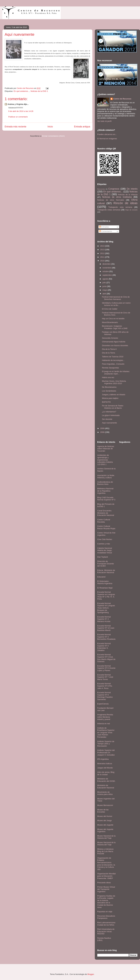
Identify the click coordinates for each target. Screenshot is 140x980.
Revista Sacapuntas (110, 368)
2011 (103, 257)
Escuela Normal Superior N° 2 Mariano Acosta (104, 619)
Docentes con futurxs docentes (115, 345)
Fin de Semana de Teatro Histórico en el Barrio (113, 407)
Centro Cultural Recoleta (104, 521)
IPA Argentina (103, 759)
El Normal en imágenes (107, 139)
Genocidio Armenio (110, 338)
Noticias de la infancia (128, 195)
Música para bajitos (110, 398)
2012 (103, 253)
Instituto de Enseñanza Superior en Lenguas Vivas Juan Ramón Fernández (106, 732)
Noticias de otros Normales (111, 200)
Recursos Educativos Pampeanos (106, 917)
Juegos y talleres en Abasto (114, 395)
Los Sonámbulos (109, 391)
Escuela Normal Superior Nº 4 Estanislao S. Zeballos (104, 647)
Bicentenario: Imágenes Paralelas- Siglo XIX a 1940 (115, 327)
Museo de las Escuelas (103, 811)
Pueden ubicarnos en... (107, 134)
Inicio (50, 127)
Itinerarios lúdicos (105, 764)
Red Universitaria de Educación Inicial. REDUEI (106, 931)
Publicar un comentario (18, 117)
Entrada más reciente (15, 127)
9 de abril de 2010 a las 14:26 (21, 111)
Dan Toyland (103, 557)
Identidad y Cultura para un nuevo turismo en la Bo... (116, 304)
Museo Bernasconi (105, 805)
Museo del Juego (104, 820)
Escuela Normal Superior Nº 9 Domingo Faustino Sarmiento (105, 696)
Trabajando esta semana (120, 207)
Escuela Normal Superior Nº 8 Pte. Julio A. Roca (105, 686)
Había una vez (108, 377)
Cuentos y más (104, 544)
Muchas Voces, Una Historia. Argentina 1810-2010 (114, 382)
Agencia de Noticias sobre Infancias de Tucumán (106, 449)
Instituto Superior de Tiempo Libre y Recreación (106, 744)
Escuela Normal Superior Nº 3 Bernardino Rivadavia (106, 637)
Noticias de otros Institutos (117, 197)
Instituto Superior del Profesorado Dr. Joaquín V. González (106, 752)
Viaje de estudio (131, 210)
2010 (103, 261)
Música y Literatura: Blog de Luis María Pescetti (106, 851)
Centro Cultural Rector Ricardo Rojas (106, 527)
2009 (103, 428)
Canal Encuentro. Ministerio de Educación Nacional (106, 513)
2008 (103, 432)
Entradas (104, 227)
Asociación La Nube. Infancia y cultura (106, 477)
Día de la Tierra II (109, 349)
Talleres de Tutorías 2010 (113, 357)
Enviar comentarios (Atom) (53, 136)
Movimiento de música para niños (105, 793)
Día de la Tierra (108, 353)
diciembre (107, 264)
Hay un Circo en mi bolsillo (113, 319)
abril (105, 294)
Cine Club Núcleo (105, 539)
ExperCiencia (103, 704)
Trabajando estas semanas (109, 210)
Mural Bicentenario (110, 322)
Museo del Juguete (105, 825)
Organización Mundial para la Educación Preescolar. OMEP (106, 876)
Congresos (114, 189)
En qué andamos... (22, 91)
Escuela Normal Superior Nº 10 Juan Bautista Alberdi (106, 628)
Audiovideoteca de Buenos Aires (105, 483)
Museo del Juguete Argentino (105, 830)
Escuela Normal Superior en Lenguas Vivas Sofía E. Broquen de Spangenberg (106, 608)
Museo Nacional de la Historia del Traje (106, 837)
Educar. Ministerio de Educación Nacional (106, 571)
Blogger (91, 974)
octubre (106, 271)
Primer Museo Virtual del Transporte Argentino (106, 889)
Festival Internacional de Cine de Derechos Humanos (116, 298)
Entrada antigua (82, 127)
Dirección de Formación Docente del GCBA (106, 564)
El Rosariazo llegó (105, 588)
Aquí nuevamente (109, 423)
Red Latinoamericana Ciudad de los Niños (106, 924)
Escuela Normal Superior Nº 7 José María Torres (105, 677)
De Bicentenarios (109, 387)
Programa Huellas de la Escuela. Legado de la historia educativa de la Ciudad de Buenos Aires (106, 902)
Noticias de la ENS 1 (39, 91)
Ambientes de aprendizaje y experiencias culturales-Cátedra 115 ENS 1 (105, 460)
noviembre (107, 268)
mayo (105, 290)
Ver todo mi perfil (104, 121)
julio (104, 283)
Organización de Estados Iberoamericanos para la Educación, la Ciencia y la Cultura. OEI (106, 864)
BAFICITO (106, 402)
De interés (132, 189)
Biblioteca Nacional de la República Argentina (105, 491)
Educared (101, 577)
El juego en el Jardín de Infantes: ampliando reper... (116, 373)
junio (105, 286)
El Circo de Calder (110, 309)
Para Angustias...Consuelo (113, 364)
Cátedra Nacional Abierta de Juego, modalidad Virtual (105, 550)
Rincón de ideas (125, 203)
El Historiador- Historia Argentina (105, 582)
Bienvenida (101, 189)
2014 (103, 246)
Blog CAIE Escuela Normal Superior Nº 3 (106, 499)
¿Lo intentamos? (109, 412)
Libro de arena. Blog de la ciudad (106, 773)
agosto (106, 279)
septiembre (107, 275)
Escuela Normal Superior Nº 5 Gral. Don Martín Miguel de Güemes (106, 658)
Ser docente (107, 419)
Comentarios (106, 231)
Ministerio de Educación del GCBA (106, 780)
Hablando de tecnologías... (113, 360)
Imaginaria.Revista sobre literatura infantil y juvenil (105, 717)
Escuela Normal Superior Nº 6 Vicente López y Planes (106, 668)
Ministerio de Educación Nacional (106, 787)
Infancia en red (104, 724)
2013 (103, 250)
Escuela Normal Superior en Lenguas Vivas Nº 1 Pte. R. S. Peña (106, 595)
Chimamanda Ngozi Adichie (114, 342)
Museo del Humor (105, 816)
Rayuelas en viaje (105, 912)
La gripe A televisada (111, 415)
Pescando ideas (104, 883)
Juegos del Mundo (105, 768)
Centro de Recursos (122, 99)
